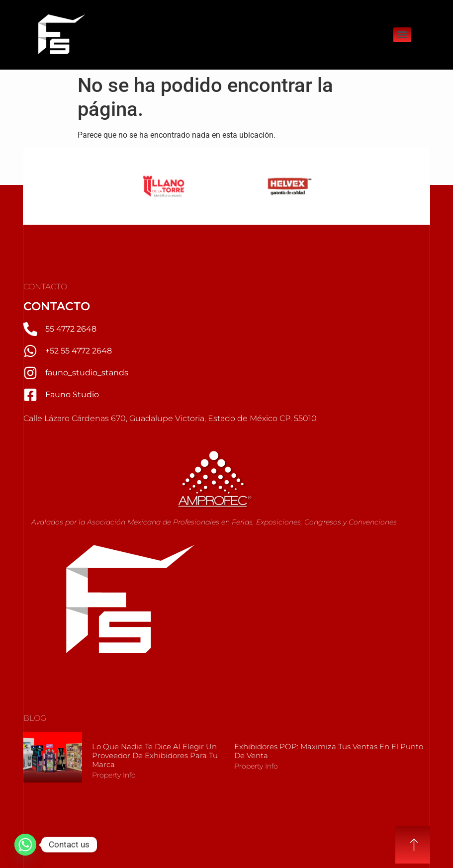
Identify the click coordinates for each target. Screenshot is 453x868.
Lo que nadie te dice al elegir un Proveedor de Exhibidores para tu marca (155, 755)
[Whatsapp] (25, 845)
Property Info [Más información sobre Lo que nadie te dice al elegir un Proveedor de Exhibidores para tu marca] (114, 775)
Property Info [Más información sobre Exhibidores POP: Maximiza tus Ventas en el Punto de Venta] (256, 766)
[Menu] (402, 35)
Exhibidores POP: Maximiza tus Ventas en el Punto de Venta (329, 751)
